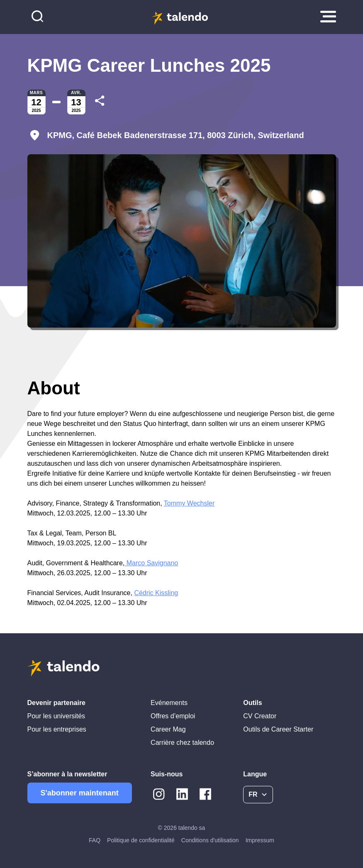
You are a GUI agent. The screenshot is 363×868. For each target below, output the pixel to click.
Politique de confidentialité (141, 840)
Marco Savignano (151, 563)
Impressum (260, 840)
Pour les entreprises (57, 729)
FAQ (95, 840)
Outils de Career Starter (278, 729)
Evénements (169, 703)
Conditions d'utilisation (210, 840)
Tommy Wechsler (189, 503)
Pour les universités (56, 716)
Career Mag (168, 729)
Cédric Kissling (156, 593)
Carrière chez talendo (182, 743)
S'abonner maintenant (80, 793)
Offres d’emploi (173, 716)
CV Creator (260, 716)
